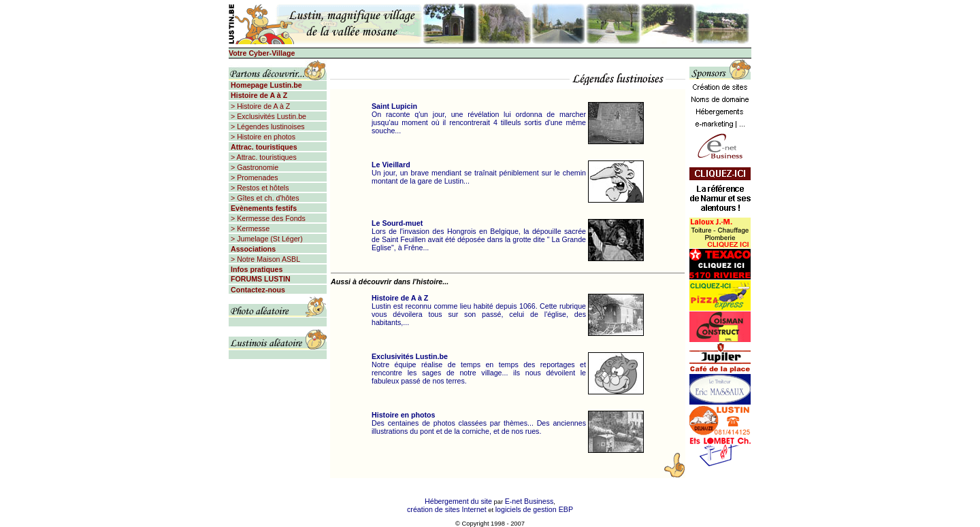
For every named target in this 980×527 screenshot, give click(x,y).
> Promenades (254, 177)
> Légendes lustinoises (267, 126)
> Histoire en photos (262, 137)
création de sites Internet (447, 509)
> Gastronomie (254, 167)
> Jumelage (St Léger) (266, 239)
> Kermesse (249, 228)
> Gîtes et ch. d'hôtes (264, 198)
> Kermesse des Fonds (267, 218)
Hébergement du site (458, 501)
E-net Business (529, 501)
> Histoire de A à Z (259, 106)
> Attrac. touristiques (263, 157)
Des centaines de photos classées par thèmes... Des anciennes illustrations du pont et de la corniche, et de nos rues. (479, 423)
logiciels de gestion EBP (534, 509)
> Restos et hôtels (259, 188)
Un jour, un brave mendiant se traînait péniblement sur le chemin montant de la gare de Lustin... (479, 173)
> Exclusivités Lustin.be (267, 116)
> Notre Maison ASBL (264, 259)
